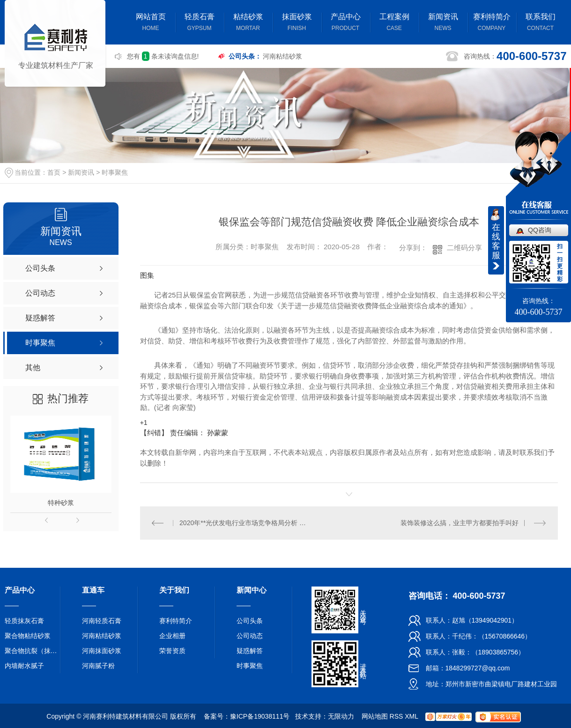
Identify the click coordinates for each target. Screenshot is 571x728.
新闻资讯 (443, 23)
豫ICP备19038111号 (260, 716)
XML (411, 716)
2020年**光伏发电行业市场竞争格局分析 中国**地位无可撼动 (244, 523)
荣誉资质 (172, 651)
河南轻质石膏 (102, 621)
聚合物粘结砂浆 (28, 636)
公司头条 (250, 621)
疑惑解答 (250, 651)
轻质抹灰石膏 (24, 621)
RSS (397, 716)
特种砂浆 (61, 503)
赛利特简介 (492, 23)
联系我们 (541, 23)
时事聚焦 (115, 172)
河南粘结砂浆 (282, 56)
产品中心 (346, 23)
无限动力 (341, 716)
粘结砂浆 (248, 23)
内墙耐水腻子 (24, 666)
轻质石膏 (200, 23)
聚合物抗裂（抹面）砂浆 (33, 651)
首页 (54, 172)
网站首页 (151, 23)
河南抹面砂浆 (102, 651)
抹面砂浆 (297, 23)
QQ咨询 (540, 230)
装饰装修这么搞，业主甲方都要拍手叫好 (460, 523)
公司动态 (250, 636)
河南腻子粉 (98, 666)
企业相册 (172, 636)
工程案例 (394, 23)
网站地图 (375, 716)
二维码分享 (464, 248)
